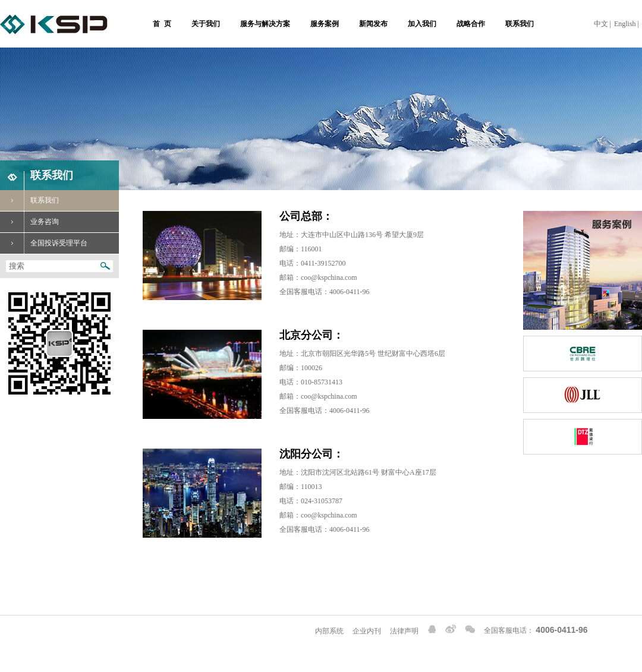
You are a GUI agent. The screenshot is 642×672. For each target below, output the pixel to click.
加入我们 (422, 24)
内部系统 (329, 631)
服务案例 (325, 24)
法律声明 (404, 631)
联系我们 (520, 24)
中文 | (602, 24)
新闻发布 (373, 24)
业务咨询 (29, 222)
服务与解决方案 (265, 24)
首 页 (162, 24)
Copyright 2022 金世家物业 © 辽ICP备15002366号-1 (79, 630)
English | (627, 24)
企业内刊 (367, 631)
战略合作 (471, 24)
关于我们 (206, 24)
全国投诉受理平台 (44, 243)
